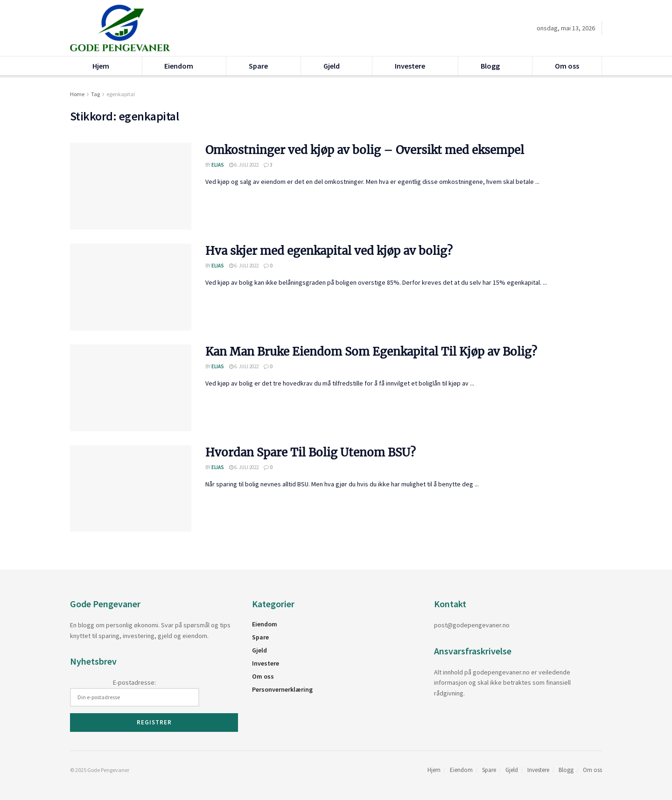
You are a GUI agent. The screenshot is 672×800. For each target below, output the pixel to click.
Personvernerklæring (282, 689)
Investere (410, 66)
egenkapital (121, 94)
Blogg (490, 66)
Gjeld (332, 66)
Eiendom (179, 66)
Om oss (567, 66)
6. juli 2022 (244, 165)
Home (77, 94)
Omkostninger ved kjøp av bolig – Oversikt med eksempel (365, 150)
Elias (218, 165)
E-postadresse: (135, 692)
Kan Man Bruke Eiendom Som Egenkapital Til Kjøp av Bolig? (371, 352)
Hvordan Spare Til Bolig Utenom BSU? (311, 453)
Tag (95, 94)
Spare (258, 66)
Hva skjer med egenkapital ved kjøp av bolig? (329, 251)
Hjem (101, 66)
